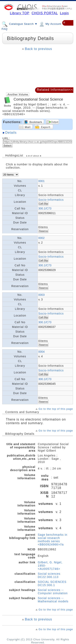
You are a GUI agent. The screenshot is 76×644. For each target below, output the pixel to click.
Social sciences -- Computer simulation (53, 592)
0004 (41, 352)
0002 (41, 238)
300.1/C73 (45, 208)
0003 (41, 295)
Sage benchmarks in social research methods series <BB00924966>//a (53, 540)
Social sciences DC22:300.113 (49, 575)
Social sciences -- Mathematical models (53, 600)
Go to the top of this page (56, 409)
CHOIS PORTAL (45, 13)
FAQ (5, 29)
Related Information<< (55, 90)
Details (11, 133)
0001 (41, 181)
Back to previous (39, 49)
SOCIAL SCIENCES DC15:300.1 (52, 583)
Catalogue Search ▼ (20, 24)
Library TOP (20, 13)
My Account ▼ (52, 24)
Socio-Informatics (51, 200)
